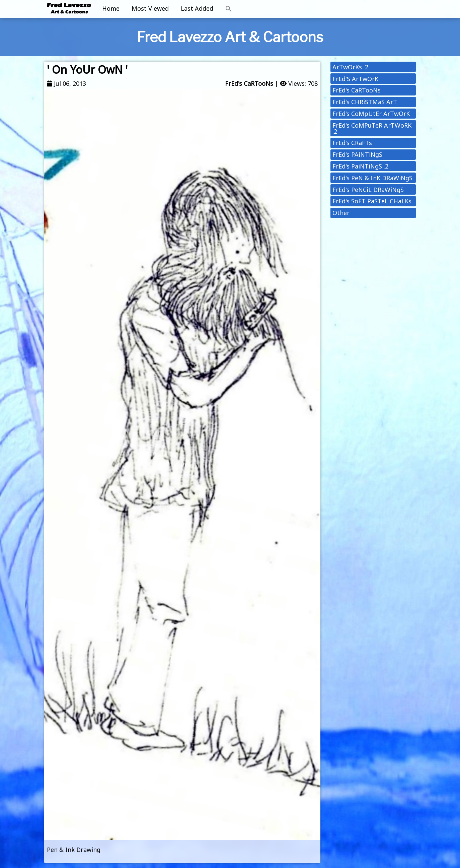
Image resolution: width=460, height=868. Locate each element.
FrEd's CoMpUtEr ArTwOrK (371, 114)
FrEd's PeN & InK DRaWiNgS (372, 178)
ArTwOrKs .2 (350, 67)
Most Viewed (150, 8)
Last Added (197, 8)
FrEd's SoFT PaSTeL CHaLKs (372, 201)
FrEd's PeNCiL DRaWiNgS (368, 190)
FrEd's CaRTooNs (249, 83)
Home (111, 8)
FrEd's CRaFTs (352, 143)
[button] (229, 9)
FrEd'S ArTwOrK (355, 79)
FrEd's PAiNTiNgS (357, 154)
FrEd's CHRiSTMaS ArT (365, 102)
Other (341, 213)
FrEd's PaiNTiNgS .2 (360, 166)
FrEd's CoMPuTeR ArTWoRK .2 (372, 128)
